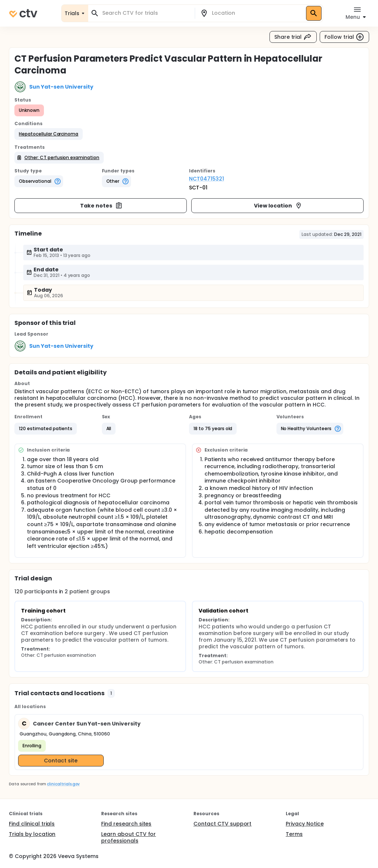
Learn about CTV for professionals (128, 837)
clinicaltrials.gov (63, 784)
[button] (49, 134)
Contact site (61, 761)
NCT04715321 (207, 179)
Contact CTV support (222, 824)
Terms (294, 834)
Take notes (101, 206)
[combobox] (146, 13)
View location (278, 206)
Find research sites (126, 824)
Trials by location (32, 834)
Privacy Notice (305, 824)
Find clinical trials (32, 824)
